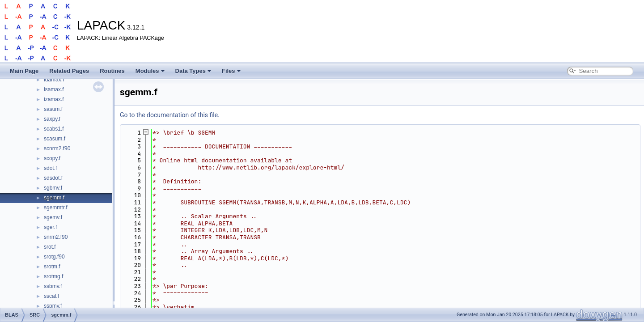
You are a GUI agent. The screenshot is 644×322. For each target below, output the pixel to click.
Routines (112, 71)
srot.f (50, 247)
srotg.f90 (54, 257)
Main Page (24, 71)
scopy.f (52, 158)
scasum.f (55, 139)
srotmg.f (53, 276)
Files (231, 71)
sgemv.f (53, 217)
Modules (150, 71)
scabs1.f (54, 129)
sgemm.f (54, 198)
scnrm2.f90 (57, 148)
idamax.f (54, 80)
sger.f (50, 227)
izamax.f (54, 99)
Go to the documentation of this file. (170, 115)
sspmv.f (53, 306)
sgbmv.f (53, 188)
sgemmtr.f (56, 208)
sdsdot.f (53, 178)
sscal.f (51, 296)
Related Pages (69, 71)
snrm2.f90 (56, 237)
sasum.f (53, 109)
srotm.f (52, 267)
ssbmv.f (53, 286)
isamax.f (54, 89)
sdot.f (50, 168)
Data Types (193, 71)
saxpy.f (52, 119)
